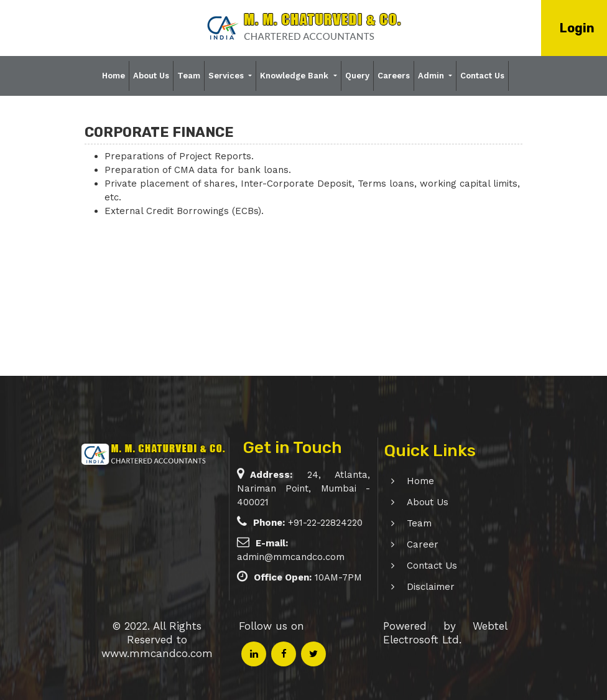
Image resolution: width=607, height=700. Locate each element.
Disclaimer (419, 587)
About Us (151, 76)
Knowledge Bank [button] (295, 76)
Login (577, 28)
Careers (394, 76)
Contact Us (482, 76)
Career (411, 544)
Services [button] (227, 76)
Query (357, 76)
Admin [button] (432, 76)
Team (189, 76)
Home (114, 76)
